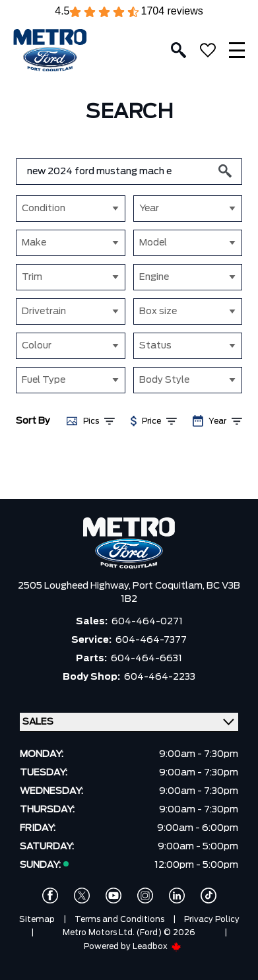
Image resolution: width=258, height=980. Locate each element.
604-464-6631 (146, 659)
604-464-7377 (151, 640)
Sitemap (37, 919)
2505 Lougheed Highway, (75, 586)
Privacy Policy (212, 919)
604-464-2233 (160, 677)
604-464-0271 (147, 622)
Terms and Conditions (119, 919)
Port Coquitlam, (170, 586)
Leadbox (157, 946)
